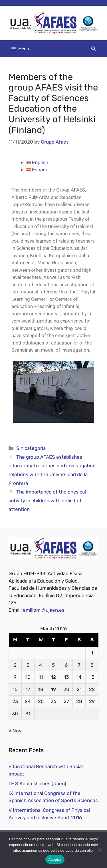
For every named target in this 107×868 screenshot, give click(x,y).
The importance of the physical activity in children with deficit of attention (47, 501)
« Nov (15, 731)
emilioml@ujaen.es (44, 610)
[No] (100, 850)
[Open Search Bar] (93, 49)
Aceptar (55, 860)
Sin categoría (31, 448)
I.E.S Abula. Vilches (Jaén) (37, 784)
